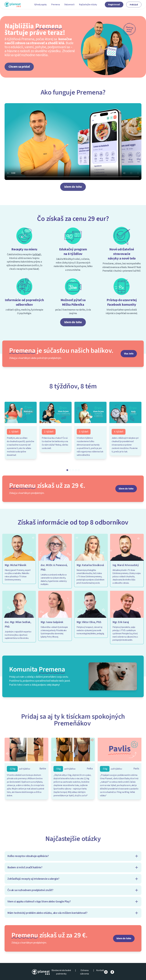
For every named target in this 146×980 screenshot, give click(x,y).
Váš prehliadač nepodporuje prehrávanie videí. (73, 142)
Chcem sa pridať (19, 67)
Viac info (129, 354)
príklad (37, 255)
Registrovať (114, 5)
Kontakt (100, 970)
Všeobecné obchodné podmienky (61, 972)
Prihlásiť (134, 5)
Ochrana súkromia (84, 972)
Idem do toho (73, 187)
